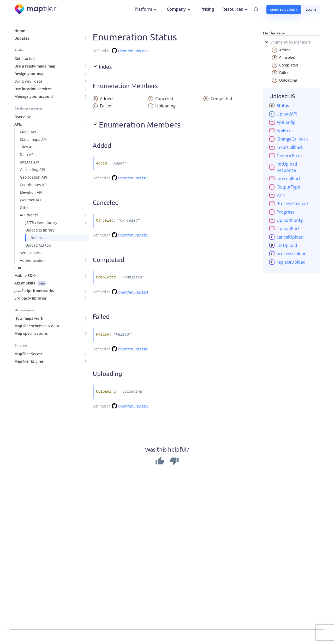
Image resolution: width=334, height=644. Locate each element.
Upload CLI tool (38, 245)
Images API (29, 162)
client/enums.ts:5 (133, 235)
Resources (236, 9)
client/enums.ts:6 (133, 349)
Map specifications (31, 333)
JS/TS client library (41, 223)
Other (25, 207)
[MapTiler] (36, 10)
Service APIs (30, 253)
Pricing (207, 9)
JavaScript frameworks (34, 291)
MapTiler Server (28, 354)
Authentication (33, 260)
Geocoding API (32, 170)
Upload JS (282, 96)
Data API (27, 154)
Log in (311, 10)
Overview (22, 117)
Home (20, 31)
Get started (25, 59)
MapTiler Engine (29, 361)
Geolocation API (33, 177)
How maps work (29, 318)
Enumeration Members (287, 42)
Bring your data (28, 81)
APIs (18, 124)
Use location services (33, 89)
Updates (22, 38)
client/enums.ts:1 (133, 51)
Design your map (29, 74)
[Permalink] (116, 146)
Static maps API (33, 139)
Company (179, 9)
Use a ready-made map (35, 66)
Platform (147, 9)
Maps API (28, 132)
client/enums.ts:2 (133, 178)
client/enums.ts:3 (133, 406)
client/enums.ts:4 (133, 292)
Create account (284, 10)
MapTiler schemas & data (37, 326)
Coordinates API (34, 185)
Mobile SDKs (25, 275)
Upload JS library (40, 230)
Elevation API (31, 192)
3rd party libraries (31, 298)
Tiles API (27, 147)
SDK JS (20, 268)
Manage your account (34, 96)
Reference (40, 238)
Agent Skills (30, 283)
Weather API (31, 200)
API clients (29, 215)
